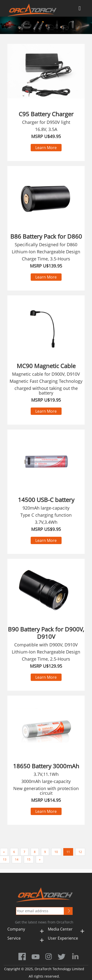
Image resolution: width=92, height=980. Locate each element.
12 (80, 852)
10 (56, 852)
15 (29, 859)
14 (17, 859)
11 (68, 852)
